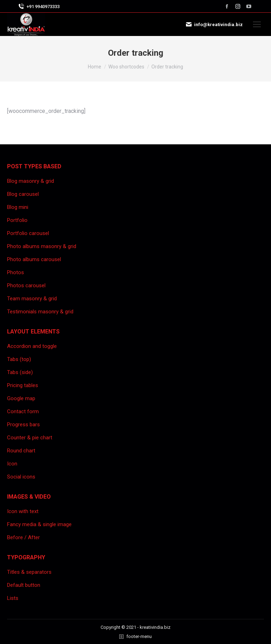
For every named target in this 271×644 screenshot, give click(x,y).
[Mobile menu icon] (257, 24)
